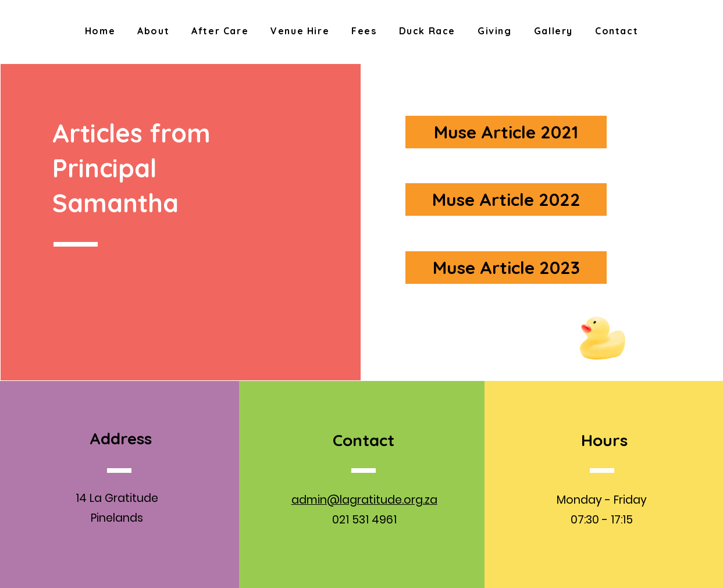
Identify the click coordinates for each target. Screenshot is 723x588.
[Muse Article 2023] (506, 268)
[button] (153, 31)
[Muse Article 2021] (506, 132)
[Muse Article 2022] (506, 199)
